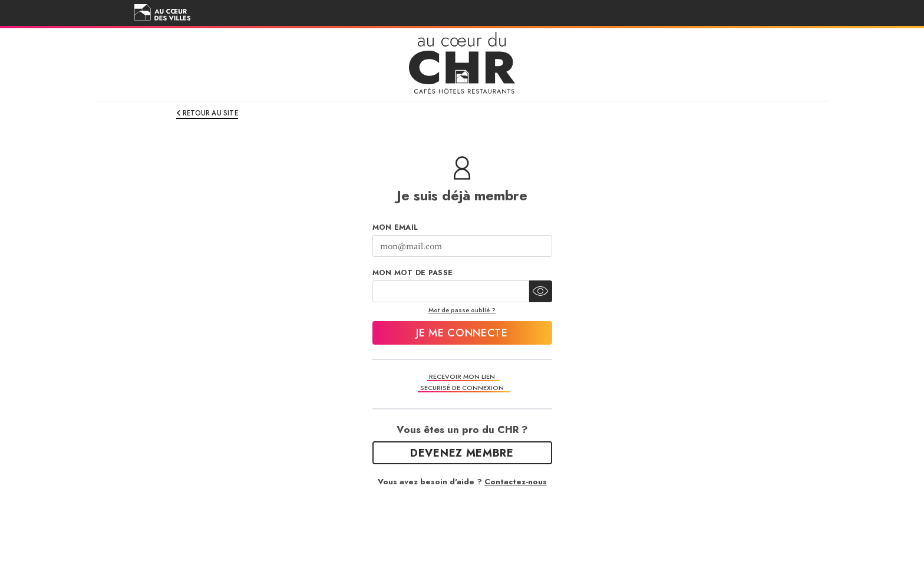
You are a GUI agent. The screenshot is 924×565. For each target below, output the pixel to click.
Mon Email (395, 227)
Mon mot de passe (413, 273)
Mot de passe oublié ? (462, 310)
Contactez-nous (516, 482)
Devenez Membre (462, 453)
